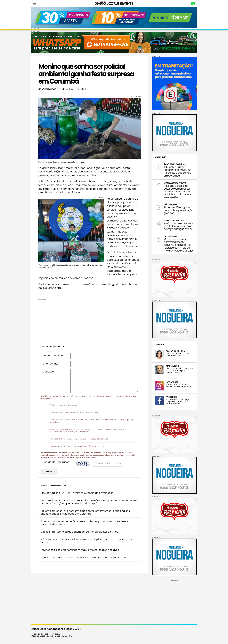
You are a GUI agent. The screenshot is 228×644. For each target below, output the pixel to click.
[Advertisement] (90, 320)
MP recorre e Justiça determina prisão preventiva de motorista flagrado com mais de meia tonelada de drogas (179, 245)
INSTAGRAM (172, 382)
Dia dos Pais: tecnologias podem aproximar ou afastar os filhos (79, 532)
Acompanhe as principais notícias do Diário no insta (179, 386)
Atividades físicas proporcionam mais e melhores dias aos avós (80, 550)
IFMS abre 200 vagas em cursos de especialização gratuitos (178, 210)
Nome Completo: (53, 356)
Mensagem (49, 372)
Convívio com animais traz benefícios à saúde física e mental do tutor (84, 558)
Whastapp (193, 4)
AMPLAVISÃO (172, 366)
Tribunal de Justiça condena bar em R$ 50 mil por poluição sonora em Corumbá (178, 171)
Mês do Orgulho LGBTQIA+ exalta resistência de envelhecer (77, 493)
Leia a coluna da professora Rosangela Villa (179, 355)
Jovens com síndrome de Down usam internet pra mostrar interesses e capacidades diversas (85, 523)
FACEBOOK (171, 397)
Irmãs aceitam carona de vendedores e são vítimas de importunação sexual (179, 226)
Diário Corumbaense (114, 3)
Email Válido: (50, 364)
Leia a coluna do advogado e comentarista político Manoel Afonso (179, 371)
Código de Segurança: (56, 462)
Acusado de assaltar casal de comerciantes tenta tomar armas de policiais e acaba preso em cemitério (177, 191)
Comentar (49, 472)
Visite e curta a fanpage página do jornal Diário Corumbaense (177, 402)
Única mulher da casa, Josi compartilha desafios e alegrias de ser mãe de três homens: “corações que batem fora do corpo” (89, 502)
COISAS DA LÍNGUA (175, 351)
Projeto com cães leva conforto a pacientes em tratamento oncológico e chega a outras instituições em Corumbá (86, 512)
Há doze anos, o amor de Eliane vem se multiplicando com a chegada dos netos (87, 541)
